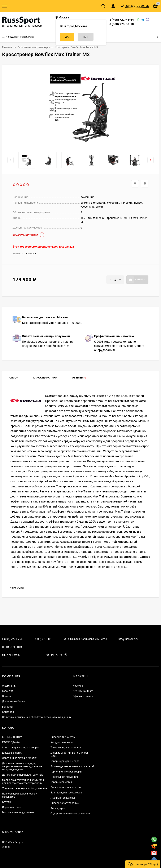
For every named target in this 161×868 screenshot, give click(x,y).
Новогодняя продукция (65, 777)
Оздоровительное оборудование (70, 814)
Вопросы (7, 707)
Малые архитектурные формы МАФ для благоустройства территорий (23, 782)
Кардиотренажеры (62, 742)
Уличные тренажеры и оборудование (24, 788)
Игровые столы (11, 807)
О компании (9, 686)
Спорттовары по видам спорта (21, 748)
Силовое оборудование (65, 803)
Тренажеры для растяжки (66, 748)
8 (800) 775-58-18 (122, 24)
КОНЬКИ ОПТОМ (12, 737)
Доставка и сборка (13, 701)
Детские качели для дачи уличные (23, 775)
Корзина (78, 686)
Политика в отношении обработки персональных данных (37, 717)
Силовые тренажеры (63, 737)
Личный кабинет (83, 691)
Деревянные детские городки (20, 758)
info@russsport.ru (128, 639)
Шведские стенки (12, 753)
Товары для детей (61, 782)
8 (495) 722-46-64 (122, 20)
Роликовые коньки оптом (66, 787)
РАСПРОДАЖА (11, 742)
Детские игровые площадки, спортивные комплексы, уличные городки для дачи (22, 766)
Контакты (8, 712)
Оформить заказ (83, 696)
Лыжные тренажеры (63, 798)
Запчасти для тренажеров (66, 793)
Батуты (6, 802)
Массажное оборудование (18, 812)
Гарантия (8, 691)
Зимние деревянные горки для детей (72, 766)
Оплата (6, 696)
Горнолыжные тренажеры (66, 772)
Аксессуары (58, 808)
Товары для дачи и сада (65, 761)
